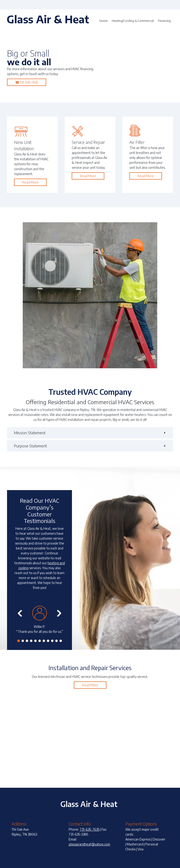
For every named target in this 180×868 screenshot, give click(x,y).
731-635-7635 (90, 829)
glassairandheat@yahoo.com (89, 844)
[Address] (176, 5)
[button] (39, 622)
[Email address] (169, 5)
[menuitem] (103, 21)
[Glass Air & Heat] (48, 21)
